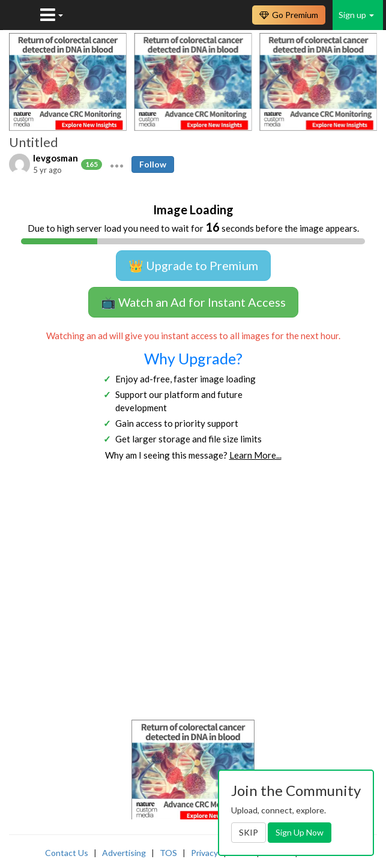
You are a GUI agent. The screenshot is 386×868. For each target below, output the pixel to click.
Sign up (356, 15)
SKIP (249, 832)
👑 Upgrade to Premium (193, 265)
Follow (153, 164)
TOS (168, 853)
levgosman (56, 158)
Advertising (124, 853)
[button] (117, 164)
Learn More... (255, 455)
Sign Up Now (300, 832)
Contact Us (67, 853)
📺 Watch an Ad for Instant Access (193, 302)
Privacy (204, 853)
